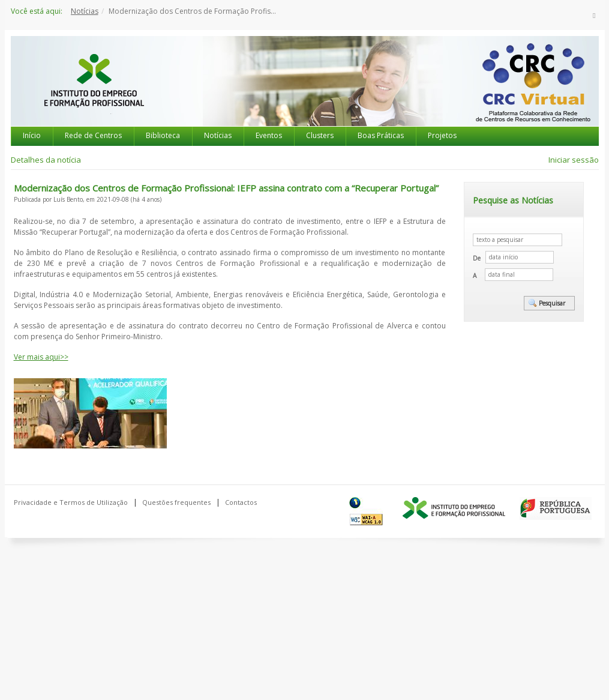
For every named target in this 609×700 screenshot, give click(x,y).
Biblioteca (163, 135)
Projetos (442, 135)
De (477, 258)
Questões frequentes (176, 502)
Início (32, 135)
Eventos (269, 135)
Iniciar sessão (574, 160)
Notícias (85, 11)
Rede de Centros (93, 135)
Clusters (320, 135)
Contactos (241, 502)
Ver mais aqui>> (41, 357)
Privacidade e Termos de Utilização (71, 502)
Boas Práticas (381, 135)
